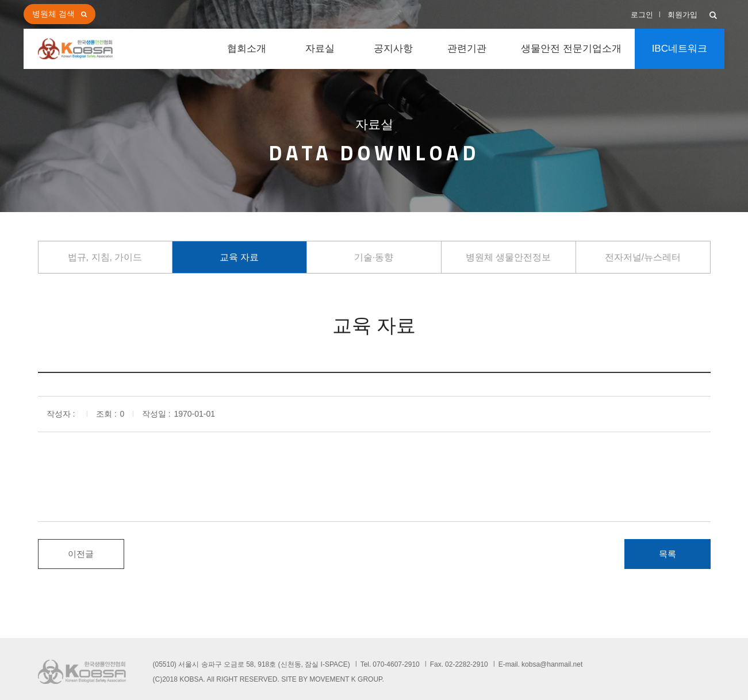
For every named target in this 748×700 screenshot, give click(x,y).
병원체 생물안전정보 (508, 257)
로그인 (642, 15)
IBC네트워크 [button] (680, 49)
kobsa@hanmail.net (552, 664)
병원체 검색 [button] (53, 14)
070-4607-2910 (396, 664)
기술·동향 (374, 257)
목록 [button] (668, 554)
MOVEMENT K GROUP (346, 679)
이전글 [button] (81, 554)
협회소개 (247, 49)
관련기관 (467, 49)
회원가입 (682, 15)
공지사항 (393, 49)
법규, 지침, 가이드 (105, 257)
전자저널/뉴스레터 (643, 257)
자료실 (320, 49)
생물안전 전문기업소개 (571, 49)
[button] (713, 16)
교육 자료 (239, 257)
